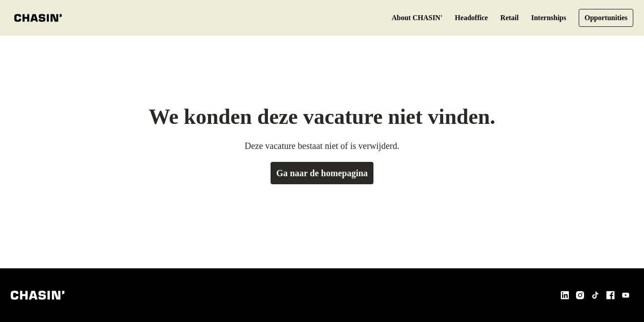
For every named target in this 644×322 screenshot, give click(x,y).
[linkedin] (565, 295)
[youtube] (626, 295)
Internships (543, 18)
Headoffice (462, 18)
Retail (502, 18)
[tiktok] (595, 295)
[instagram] (580, 295)
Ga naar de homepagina (322, 173)
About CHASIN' (405, 18)
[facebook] (610, 295)
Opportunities (604, 18)
